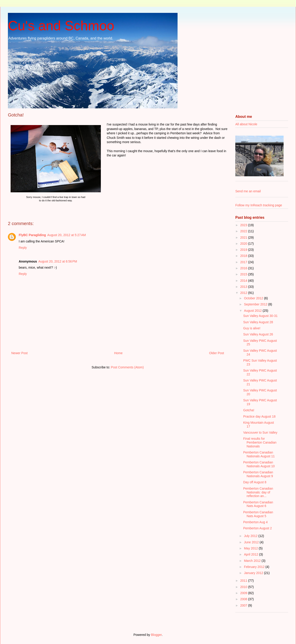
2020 (244, 244)
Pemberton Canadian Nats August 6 (258, 504)
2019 (244, 250)
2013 (244, 287)
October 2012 (254, 298)
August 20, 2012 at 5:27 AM (67, 235)
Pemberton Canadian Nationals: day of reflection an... (258, 492)
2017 (244, 262)
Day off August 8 (255, 482)
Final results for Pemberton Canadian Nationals (260, 442)
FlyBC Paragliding (32, 235)
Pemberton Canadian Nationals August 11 (259, 454)
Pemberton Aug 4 (255, 522)
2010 (244, 587)
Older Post (217, 353)
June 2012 (252, 542)
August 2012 (253, 311)
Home (118, 353)
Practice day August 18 (259, 416)
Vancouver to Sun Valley (260, 432)
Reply (23, 248)
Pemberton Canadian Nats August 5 (258, 514)
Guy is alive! (252, 328)
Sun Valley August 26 (258, 334)
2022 (244, 231)
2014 (244, 281)
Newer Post (19, 353)
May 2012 (251, 548)
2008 (244, 599)
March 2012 (253, 561)
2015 (244, 274)
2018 (244, 256)
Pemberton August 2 (258, 528)
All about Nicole (246, 124)
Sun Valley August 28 (258, 322)
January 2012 (254, 573)
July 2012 (251, 536)
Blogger (156, 635)
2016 (244, 268)
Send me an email (248, 191)
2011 (244, 581)
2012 (244, 293)
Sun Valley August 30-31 (260, 316)
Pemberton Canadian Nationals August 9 (258, 474)
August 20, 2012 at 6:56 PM (58, 261)
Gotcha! (249, 410)
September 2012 (256, 304)
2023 (244, 225)
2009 (244, 593)
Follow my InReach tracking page (259, 205)
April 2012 (251, 554)
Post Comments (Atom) (127, 367)
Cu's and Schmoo (61, 26)
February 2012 (255, 567)
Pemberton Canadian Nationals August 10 (259, 464)
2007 (244, 605)
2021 (244, 237)
